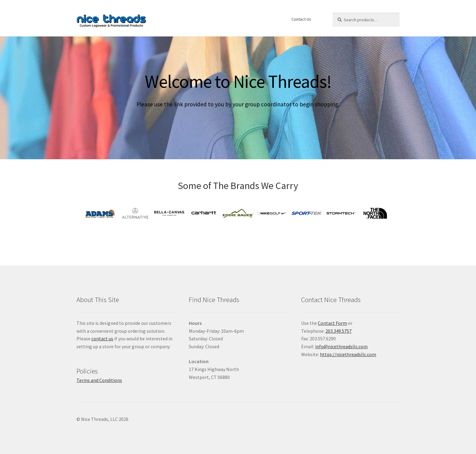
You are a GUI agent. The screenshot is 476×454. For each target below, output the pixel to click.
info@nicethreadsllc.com (341, 346)
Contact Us (301, 19)
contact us (102, 339)
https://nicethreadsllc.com (348, 354)
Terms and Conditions (99, 380)
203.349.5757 (338, 331)
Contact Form (332, 323)
